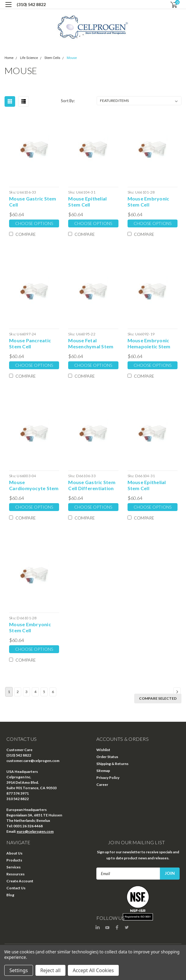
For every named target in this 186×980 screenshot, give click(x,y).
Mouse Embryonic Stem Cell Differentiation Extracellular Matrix (32, 627)
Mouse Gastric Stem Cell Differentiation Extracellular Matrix (92, 485)
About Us (14, 853)
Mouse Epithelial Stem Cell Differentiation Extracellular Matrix (151, 485)
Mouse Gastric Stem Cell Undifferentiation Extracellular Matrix (33, 202)
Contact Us (16, 888)
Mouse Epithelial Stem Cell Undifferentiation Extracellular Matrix (91, 202)
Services (13, 867)
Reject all (50, 970)
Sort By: (68, 101)
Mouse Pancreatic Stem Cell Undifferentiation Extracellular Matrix (32, 343)
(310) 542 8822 (31, 4)
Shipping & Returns (112, 764)
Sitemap (103, 771)
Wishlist (103, 750)
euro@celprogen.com (35, 831)
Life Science (29, 58)
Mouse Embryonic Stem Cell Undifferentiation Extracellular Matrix (151, 202)
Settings (19, 970)
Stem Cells (52, 58)
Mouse (72, 58)
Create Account (20, 881)
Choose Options (34, 223)
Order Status (107, 757)
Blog (10, 895)
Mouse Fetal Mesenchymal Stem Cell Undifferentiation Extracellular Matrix (91, 343)
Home (9, 58)
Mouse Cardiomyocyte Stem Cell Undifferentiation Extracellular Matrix (34, 485)
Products (14, 860)
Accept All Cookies (93, 970)
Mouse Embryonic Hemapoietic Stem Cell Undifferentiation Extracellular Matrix (151, 343)
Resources (15, 874)
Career (102, 785)
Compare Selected (158, 698)
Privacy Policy (108, 778)
